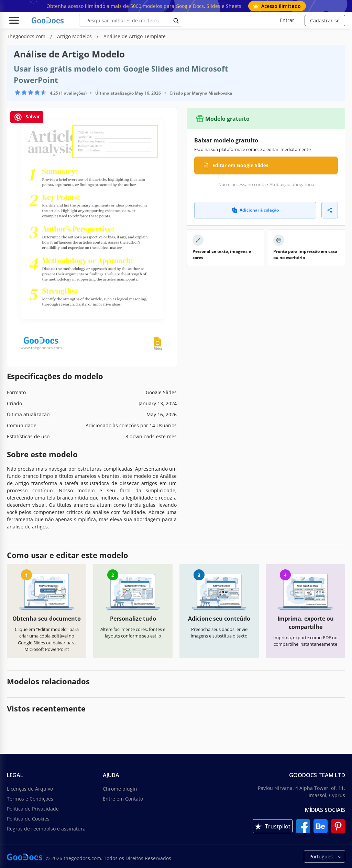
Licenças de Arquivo (30, 789)
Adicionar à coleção (255, 210)
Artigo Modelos (75, 36)
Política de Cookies (28, 819)
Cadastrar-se (325, 20)
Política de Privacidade (33, 809)
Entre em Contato (123, 799)
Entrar (287, 20)
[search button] (176, 20)
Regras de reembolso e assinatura (46, 829)
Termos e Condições (30, 799)
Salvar (27, 117)
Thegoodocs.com (27, 36)
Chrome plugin (120, 789)
